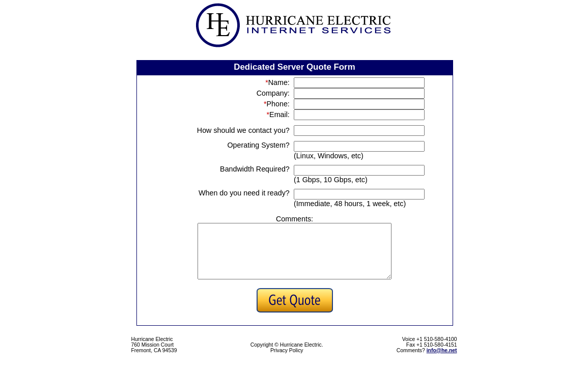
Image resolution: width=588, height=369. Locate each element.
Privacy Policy (287, 361)
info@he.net (442, 361)
